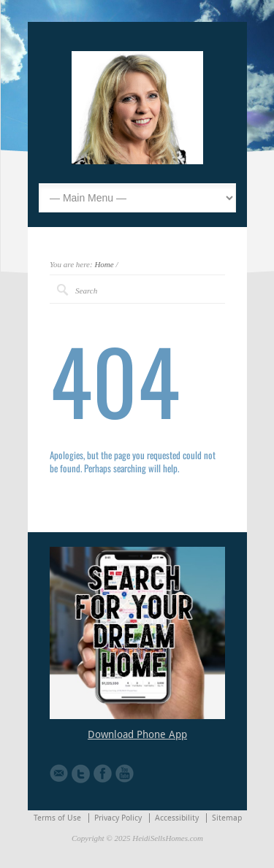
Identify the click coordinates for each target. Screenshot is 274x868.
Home (104, 264)
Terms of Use (57, 818)
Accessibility (177, 818)
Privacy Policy (118, 818)
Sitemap (227, 818)
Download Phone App (137, 734)
